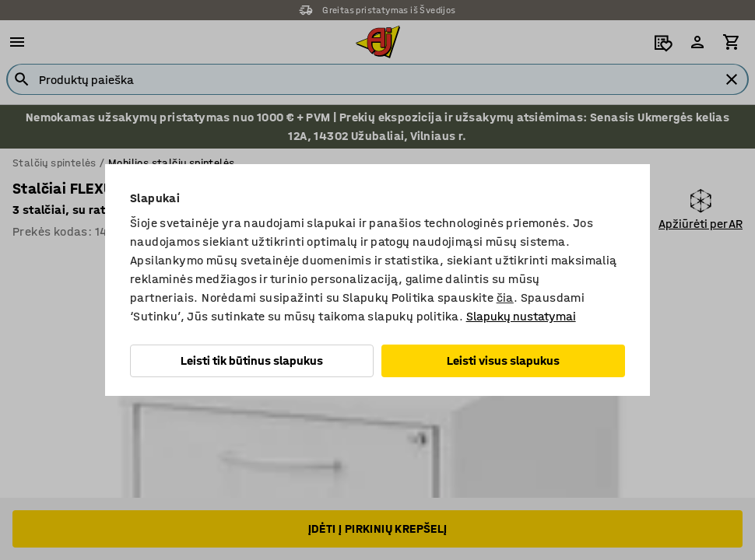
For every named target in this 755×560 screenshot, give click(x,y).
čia (505, 297)
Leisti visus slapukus (503, 360)
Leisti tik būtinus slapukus (252, 360)
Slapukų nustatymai (521, 316)
